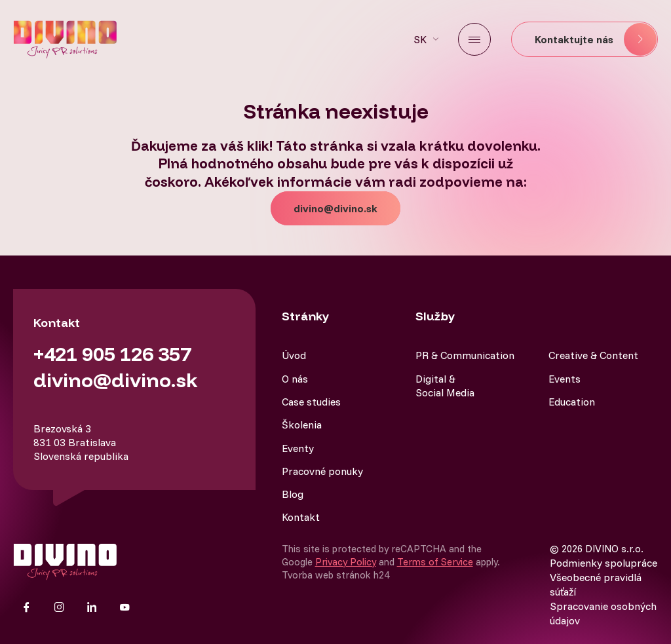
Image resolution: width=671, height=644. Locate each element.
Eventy (298, 448)
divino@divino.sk (335, 208)
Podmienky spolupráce (604, 563)
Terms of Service (435, 562)
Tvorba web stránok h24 (335, 575)
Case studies (311, 402)
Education (572, 402)
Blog (293, 494)
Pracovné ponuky (322, 471)
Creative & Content (593, 355)
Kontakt (301, 517)
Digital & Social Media (445, 386)
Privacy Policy (346, 562)
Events (565, 379)
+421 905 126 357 (112, 354)
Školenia (302, 425)
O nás (295, 379)
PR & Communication (465, 355)
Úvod (294, 355)
